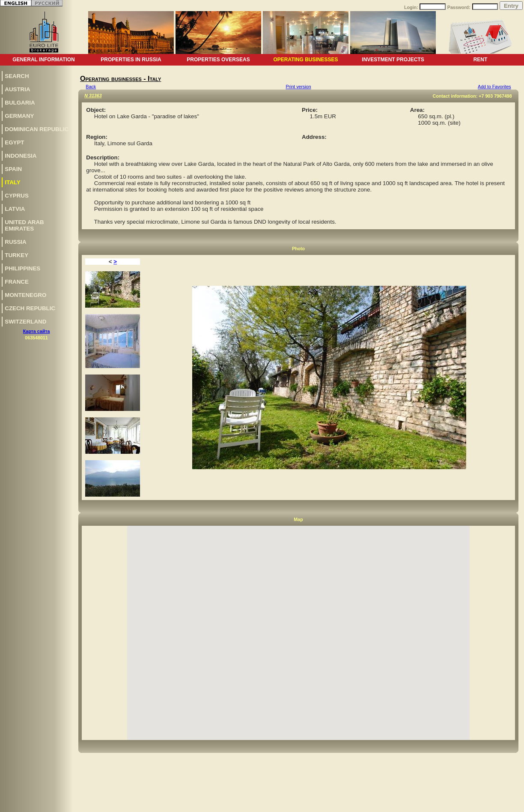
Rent (481, 60)
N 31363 (93, 96)
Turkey (16, 255)
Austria (17, 89)
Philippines (22, 268)
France (17, 282)
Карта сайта (37, 331)
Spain (13, 169)
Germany (19, 116)
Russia (15, 242)
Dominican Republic (37, 129)
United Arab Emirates (24, 225)
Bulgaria (20, 103)
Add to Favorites (494, 87)
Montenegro (25, 295)
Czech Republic (30, 308)
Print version (298, 87)
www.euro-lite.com (504, 804)
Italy (12, 182)
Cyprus (17, 196)
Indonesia (21, 156)
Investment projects (393, 60)
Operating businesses (305, 60)
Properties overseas (218, 60)
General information (44, 60)
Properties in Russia (131, 60)
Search (17, 76)
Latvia (15, 209)
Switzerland (25, 322)
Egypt (14, 142)
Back (91, 87)
